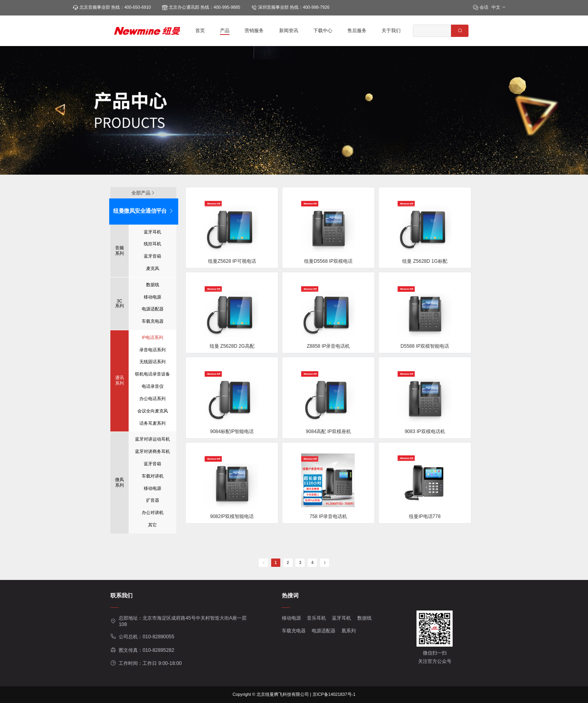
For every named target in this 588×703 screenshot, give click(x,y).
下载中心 (323, 31)
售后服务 (357, 31)
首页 (200, 31)
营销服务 (254, 31)
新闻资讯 (289, 31)
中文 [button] (499, 7)
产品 (225, 31)
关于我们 (391, 31)
